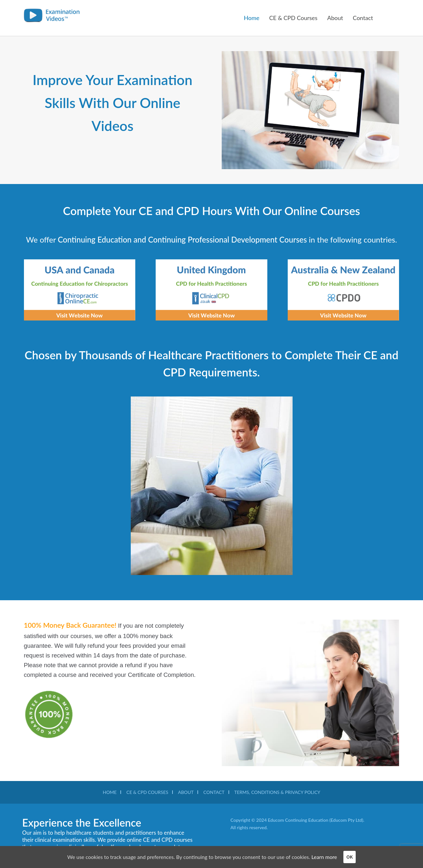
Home (252, 18)
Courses (294, 239)
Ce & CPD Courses (147, 792)
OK (350, 857)
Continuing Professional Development (214, 239)
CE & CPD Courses (293, 18)
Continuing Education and (103, 239)
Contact (363, 18)
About (335, 18)
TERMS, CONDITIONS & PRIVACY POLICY (277, 792)
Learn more (324, 857)
